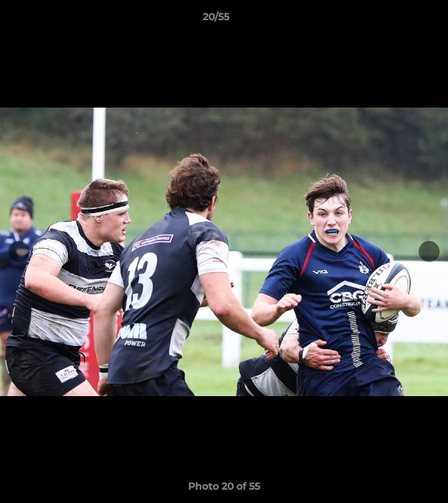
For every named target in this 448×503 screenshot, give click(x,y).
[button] (398, 20)
